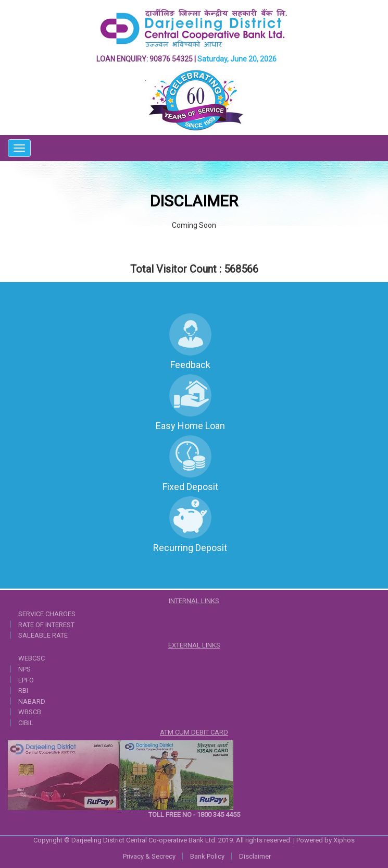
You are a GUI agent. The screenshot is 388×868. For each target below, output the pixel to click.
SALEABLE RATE (43, 635)
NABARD (32, 701)
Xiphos (344, 840)
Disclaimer (255, 856)
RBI (23, 690)
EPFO (26, 680)
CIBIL (26, 723)
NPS (24, 669)
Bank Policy (207, 856)
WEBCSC (32, 658)
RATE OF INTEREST (46, 625)
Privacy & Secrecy (149, 856)
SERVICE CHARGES (47, 614)
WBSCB (30, 712)
